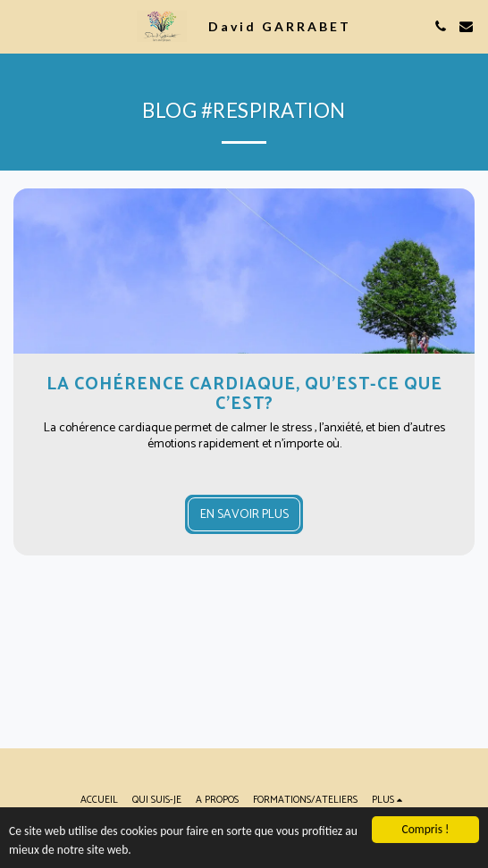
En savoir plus (244, 515)
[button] (20, 25)
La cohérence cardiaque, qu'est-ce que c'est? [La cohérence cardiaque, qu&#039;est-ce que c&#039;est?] (244, 394)
